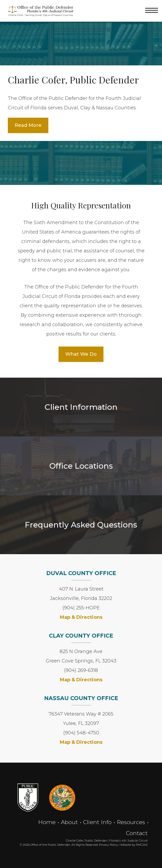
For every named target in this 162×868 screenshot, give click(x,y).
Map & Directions (81, 617)
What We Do (81, 354)
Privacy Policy (108, 845)
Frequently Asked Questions (81, 525)
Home (47, 822)
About (69, 822)
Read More (28, 125)
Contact (137, 833)
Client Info (97, 822)
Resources (131, 822)
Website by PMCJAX (134, 845)
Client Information (81, 407)
